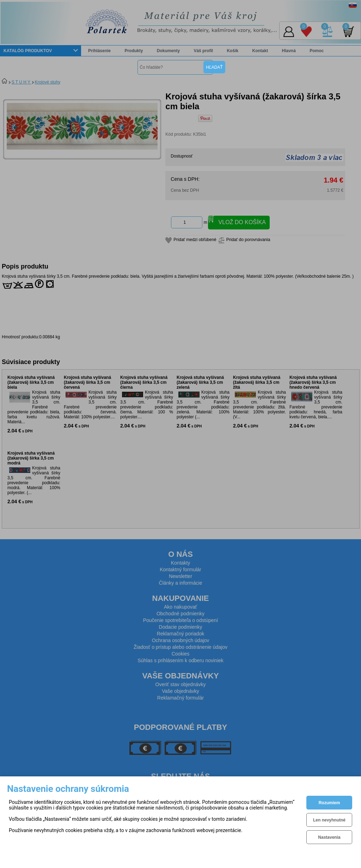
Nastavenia (329, 837)
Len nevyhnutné (329, 820)
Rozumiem (329, 803)
